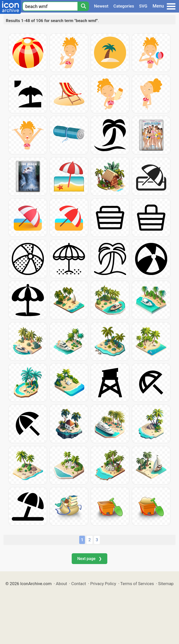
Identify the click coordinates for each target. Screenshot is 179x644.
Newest (101, 6)
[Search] (83, 6)
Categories (124, 6)
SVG (143, 6)
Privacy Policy (103, 584)
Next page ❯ (89, 559)
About (62, 584)
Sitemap (166, 584)
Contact (79, 584)
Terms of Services (137, 584)
